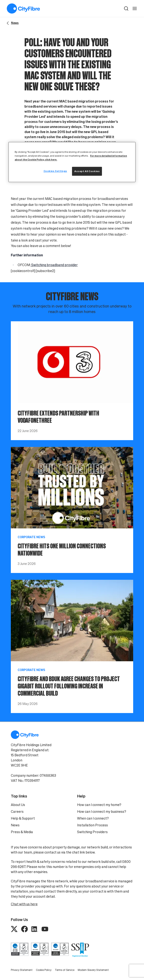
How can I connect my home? (99, 805)
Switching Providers (92, 832)
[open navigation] (135, 8)
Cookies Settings (55, 171)
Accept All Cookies (87, 171)
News (15, 825)
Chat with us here (24, 904)
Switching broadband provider (54, 265)
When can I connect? (93, 818)
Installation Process (92, 825)
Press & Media (22, 832)
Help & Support (23, 818)
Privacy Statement (22, 970)
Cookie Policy (44, 970)
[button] (126, 8)
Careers (17, 812)
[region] (72, 162)
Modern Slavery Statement (93, 970)
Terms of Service (65, 970)
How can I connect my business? (102, 812)
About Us (18, 805)
